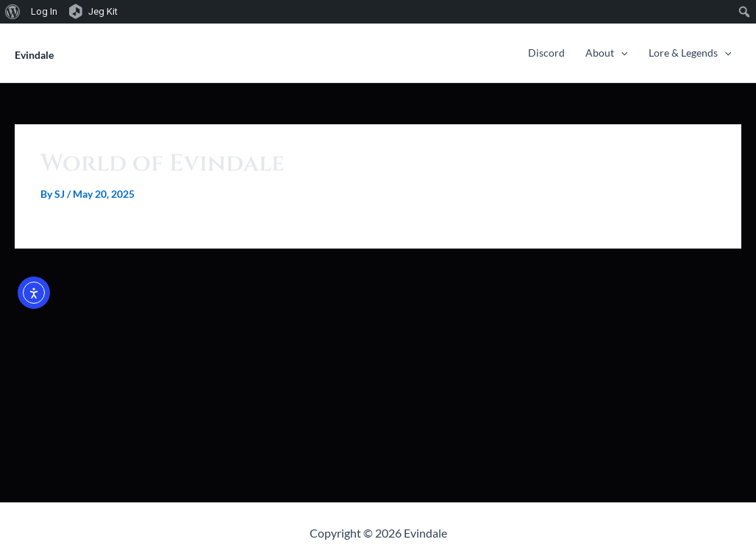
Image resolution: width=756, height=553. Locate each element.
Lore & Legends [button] (690, 53)
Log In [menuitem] (44, 11)
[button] (621, 53)
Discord (546, 53)
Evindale (34, 55)
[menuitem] (13, 12)
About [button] (606, 53)
